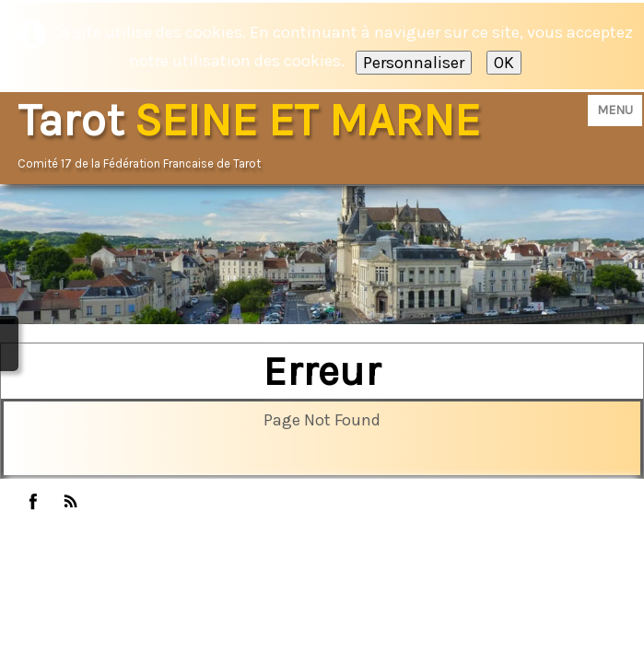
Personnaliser (414, 63)
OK (504, 63)
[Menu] (615, 110)
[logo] (255, 135)
